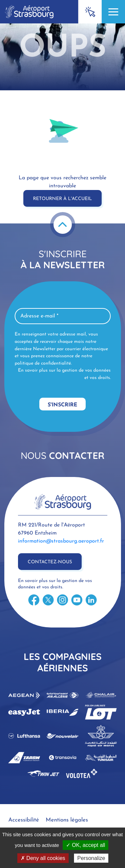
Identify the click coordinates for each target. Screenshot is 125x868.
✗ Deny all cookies (43, 858)
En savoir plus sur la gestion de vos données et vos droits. (64, 374)
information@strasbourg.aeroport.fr (61, 541)
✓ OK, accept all (85, 845)
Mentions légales (67, 820)
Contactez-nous (50, 562)
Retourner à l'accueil (62, 199)
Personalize (91, 858)
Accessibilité (24, 820)
